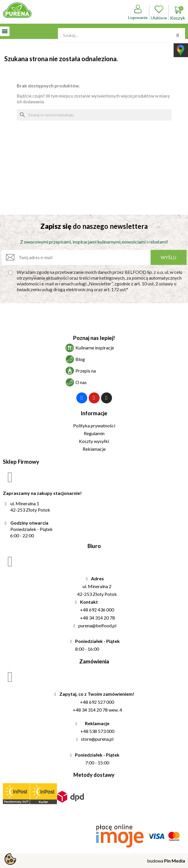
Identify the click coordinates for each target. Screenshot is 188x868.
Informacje (94, 413)
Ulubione (159, 12)
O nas (81, 382)
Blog (80, 359)
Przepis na (86, 371)
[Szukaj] (94, 115)
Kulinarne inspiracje (95, 348)
